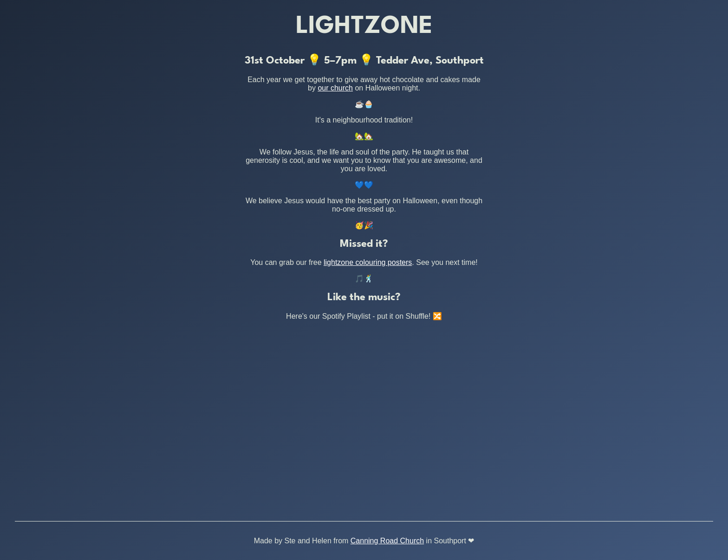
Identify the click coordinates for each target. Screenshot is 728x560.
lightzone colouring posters (368, 262)
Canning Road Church (387, 541)
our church (335, 88)
